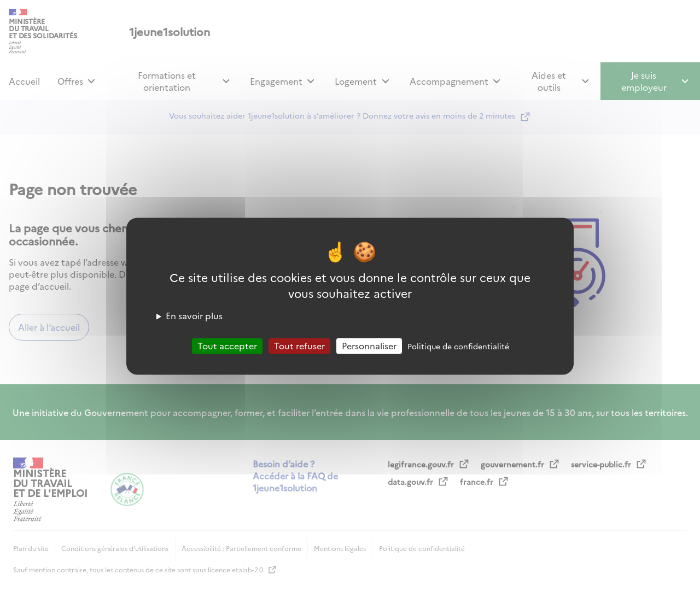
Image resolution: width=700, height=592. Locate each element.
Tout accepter (227, 345)
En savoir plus (194, 315)
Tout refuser (299, 345)
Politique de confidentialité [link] (458, 346)
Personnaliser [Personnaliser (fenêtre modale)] (369, 345)
